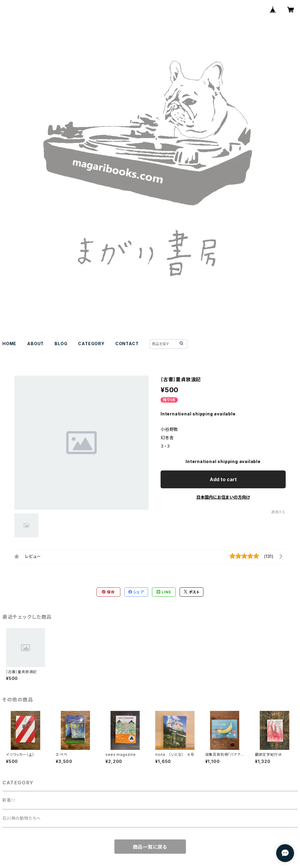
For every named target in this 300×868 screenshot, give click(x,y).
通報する (278, 512)
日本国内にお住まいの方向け (223, 497)
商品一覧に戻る (150, 847)
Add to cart (223, 479)
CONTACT (127, 344)
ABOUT (35, 344)
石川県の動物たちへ (22, 818)
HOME (9, 344)
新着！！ (9, 800)
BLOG (61, 344)
